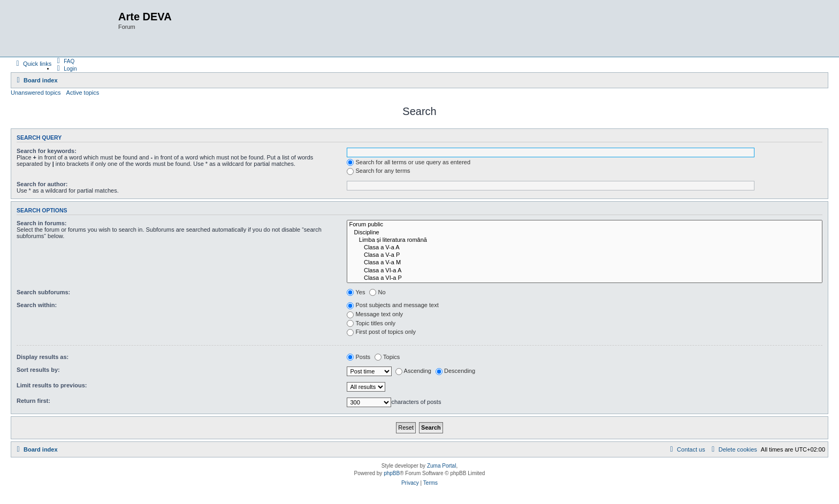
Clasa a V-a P (585, 255)
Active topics (83, 93)
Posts (359, 357)
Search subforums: (43, 292)
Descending (455, 371)
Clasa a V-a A (585, 248)
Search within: (37, 305)
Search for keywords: (47, 151)
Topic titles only (371, 323)
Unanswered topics (36, 93)
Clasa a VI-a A (585, 271)
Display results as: (43, 357)
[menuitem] (64, 61)
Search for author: (42, 184)
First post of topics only (381, 332)
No (377, 292)
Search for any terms (378, 171)
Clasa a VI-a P (585, 278)
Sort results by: (38, 370)
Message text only (375, 314)
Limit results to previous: (52, 385)
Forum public (585, 225)
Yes (356, 292)
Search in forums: (42, 223)
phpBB (392, 473)
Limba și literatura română (585, 240)
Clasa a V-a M (585, 263)
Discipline (585, 233)
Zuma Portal (441, 466)
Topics (387, 357)
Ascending (413, 371)
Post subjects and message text (392, 305)
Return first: (33, 401)
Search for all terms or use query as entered (409, 162)
